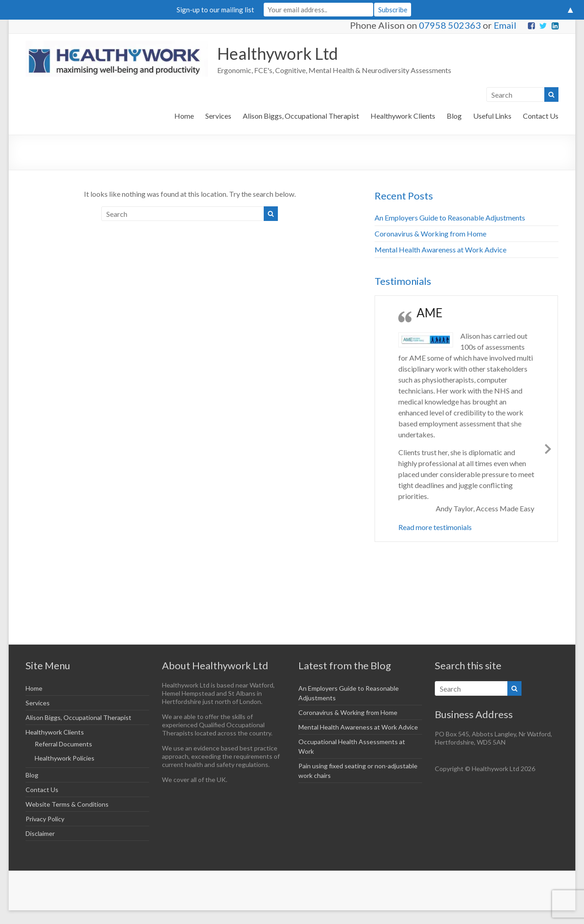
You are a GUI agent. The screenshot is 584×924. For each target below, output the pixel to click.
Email (505, 25)
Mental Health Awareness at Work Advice (441, 249)
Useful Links (492, 116)
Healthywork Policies (65, 758)
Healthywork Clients (403, 116)
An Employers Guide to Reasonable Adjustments (450, 218)
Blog (454, 116)
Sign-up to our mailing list (215, 10)
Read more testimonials (435, 527)
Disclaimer (40, 833)
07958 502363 (450, 25)
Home (184, 116)
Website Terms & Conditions (67, 804)
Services (218, 116)
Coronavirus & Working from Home (430, 234)
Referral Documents (63, 744)
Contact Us (541, 116)
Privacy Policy (45, 819)
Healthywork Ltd (278, 53)
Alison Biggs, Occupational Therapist (301, 116)
